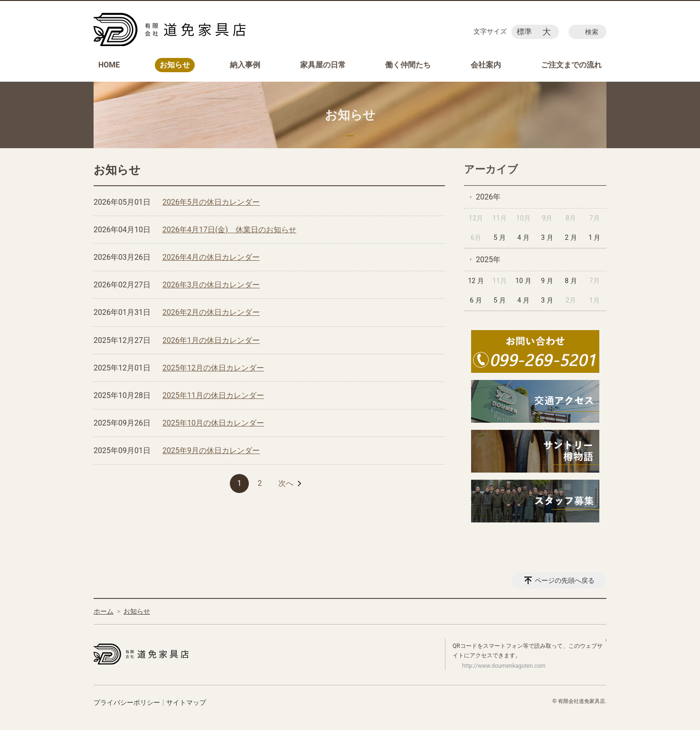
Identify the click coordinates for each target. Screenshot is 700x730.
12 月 (476, 281)
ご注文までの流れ (571, 65)
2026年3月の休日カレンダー (211, 285)
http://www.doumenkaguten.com (504, 666)
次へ (286, 483)
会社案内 (486, 65)
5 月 (499, 237)
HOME (109, 65)
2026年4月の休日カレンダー (211, 257)
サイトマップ (186, 702)
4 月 (523, 237)
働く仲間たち (408, 65)
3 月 (547, 237)
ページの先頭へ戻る (565, 580)
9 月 (547, 281)
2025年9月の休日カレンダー (211, 450)
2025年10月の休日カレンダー (213, 423)
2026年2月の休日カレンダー (211, 312)
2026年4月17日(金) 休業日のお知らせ (229, 230)
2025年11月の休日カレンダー (213, 395)
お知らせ (175, 65)
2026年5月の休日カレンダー (211, 202)
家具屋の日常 (323, 65)
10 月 (523, 281)
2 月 (571, 237)
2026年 (488, 197)
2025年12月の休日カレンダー (213, 368)
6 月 (476, 300)
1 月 (594, 237)
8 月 (571, 281)
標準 (524, 32)
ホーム (104, 611)
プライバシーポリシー (127, 702)
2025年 (488, 260)
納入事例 (245, 65)
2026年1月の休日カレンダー (211, 340)
